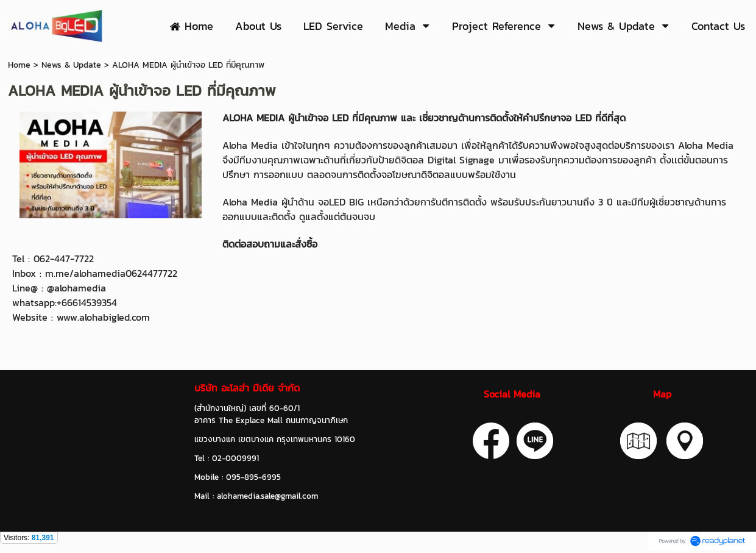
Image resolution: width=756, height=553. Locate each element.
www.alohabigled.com (103, 317)
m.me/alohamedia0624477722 (111, 273)
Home (19, 65)
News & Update (71, 65)
